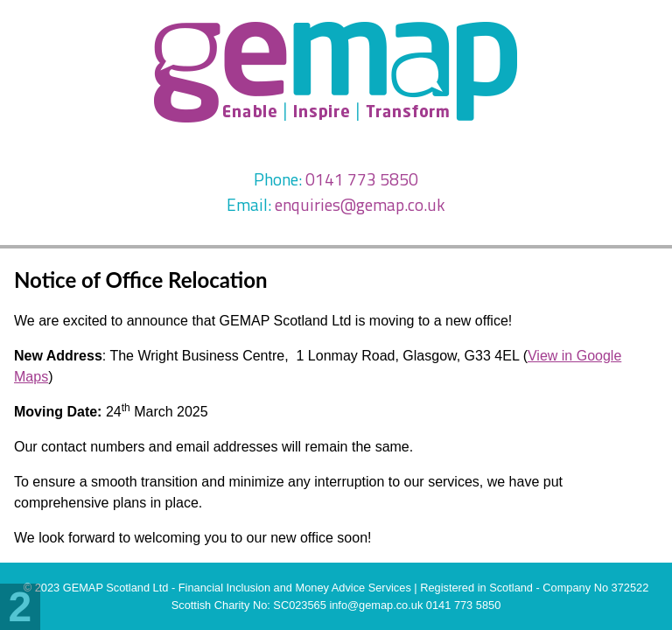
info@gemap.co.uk (376, 605)
